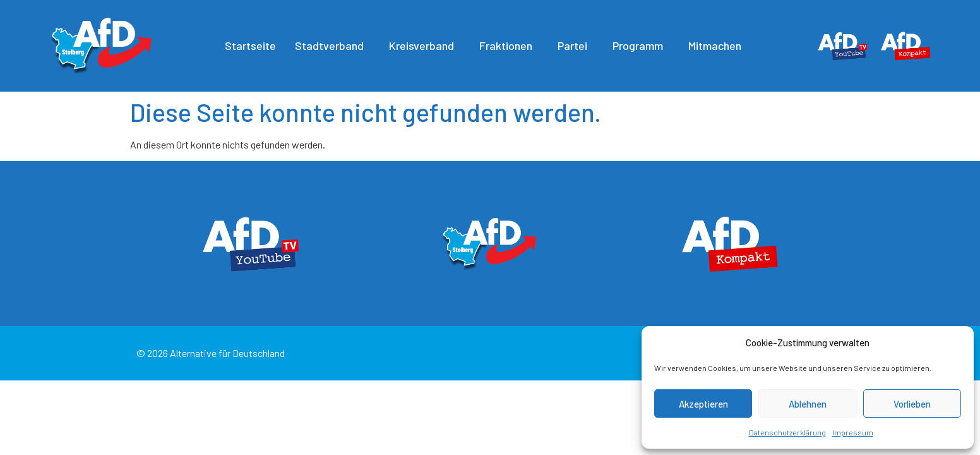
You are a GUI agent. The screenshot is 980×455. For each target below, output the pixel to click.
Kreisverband (425, 45)
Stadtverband (332, 45)
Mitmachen (718, 45)
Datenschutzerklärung (787, 432)
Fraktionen (509, 45)
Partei (576, 45)
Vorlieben (912, 404)
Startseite (250, 45)
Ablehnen (808, 404)
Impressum (853, 432)
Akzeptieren (703, 404)
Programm (641, 45)
